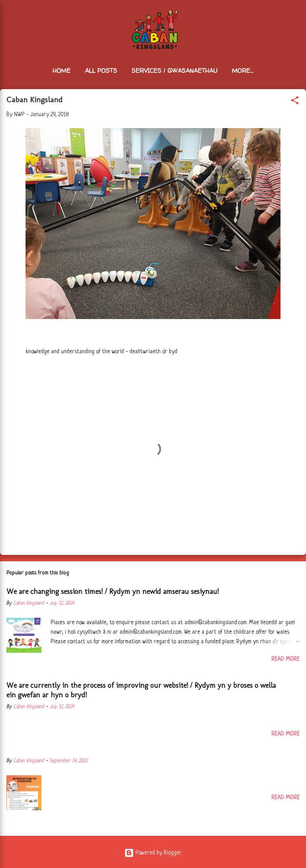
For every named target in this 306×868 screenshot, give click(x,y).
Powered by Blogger (153, 853)
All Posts (101, 71)
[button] (295, 102)
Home (62, 71)
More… (243, 71)
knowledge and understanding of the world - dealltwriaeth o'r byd (102, 352)
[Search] (295, 16)
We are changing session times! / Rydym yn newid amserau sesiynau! (113, 592)
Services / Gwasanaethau (175, 71)
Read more (285, 659)
